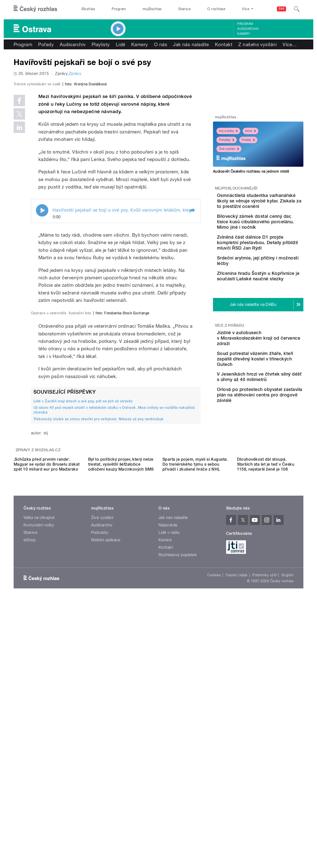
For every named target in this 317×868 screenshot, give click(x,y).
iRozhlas (88, 9)
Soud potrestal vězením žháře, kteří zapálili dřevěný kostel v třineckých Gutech (274, 397)
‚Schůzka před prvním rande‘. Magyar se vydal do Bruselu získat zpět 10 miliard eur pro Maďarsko (47, 710)
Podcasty (100, 778)
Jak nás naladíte (191, 44)
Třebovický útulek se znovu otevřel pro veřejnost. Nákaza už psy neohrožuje (99, 620)
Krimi (251, 131)
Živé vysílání (229, 149)
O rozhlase (216, 9)
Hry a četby (228, 131)
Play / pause (42, 316)
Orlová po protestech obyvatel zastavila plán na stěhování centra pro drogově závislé (272, 444)
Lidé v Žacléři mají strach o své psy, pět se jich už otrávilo (83, 602)
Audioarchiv (248, 29)
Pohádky (227, 140)
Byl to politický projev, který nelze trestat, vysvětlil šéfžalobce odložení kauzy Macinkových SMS (121, 710)
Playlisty (101, 44)
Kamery (244, 34)
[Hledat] (297, 9)
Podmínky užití (264, 820)
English (288, 820)
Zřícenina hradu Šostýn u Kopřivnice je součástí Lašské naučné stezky (270, 307)
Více (290, 44)
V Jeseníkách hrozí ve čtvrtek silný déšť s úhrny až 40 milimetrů (271, 419)
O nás (161, 44)
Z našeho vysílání (257, 44)
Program (119, 9)
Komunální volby (39, 770)
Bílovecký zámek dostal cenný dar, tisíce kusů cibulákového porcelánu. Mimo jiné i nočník (271, 235)
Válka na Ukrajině (39, 763)
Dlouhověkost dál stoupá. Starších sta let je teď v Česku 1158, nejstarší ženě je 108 (266, 710)
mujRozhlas (152, 9)
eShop (29, 785)
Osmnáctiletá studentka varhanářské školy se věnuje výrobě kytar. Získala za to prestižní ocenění (270, 206)
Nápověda (168, 770)
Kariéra (165, 785)
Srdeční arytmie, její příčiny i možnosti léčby (274, 282)
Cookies (214, 820)
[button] (192, 316)
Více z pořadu (230, 361)
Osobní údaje (237, 820)
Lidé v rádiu (169, 778)
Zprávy (75, 74)
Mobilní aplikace (106, 785)
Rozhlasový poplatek (178, 800)
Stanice (185, 9)
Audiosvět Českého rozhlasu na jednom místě (251, 171)
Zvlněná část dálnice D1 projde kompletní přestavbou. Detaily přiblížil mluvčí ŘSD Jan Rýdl (274, 262)
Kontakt (224, 44)
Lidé (121, 44)
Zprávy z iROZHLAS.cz (38, 651)
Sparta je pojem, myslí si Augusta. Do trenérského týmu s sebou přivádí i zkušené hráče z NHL (195, 710)
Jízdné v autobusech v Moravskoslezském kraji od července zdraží (272, 374)
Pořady (46, 44)
